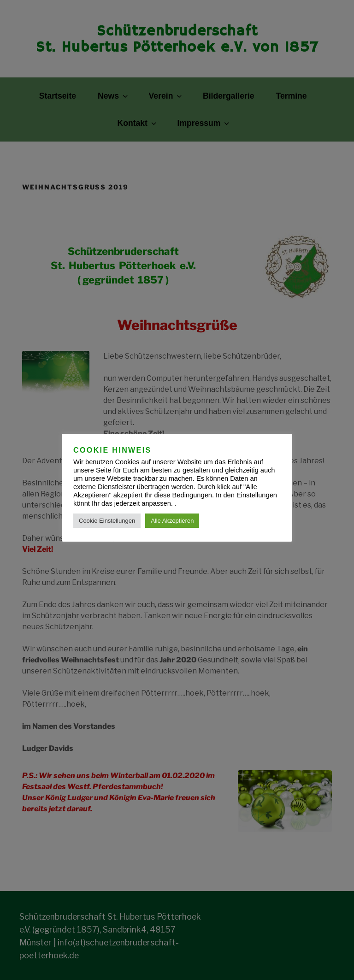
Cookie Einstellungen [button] (107, 521)
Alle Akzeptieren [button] (172, 521)
